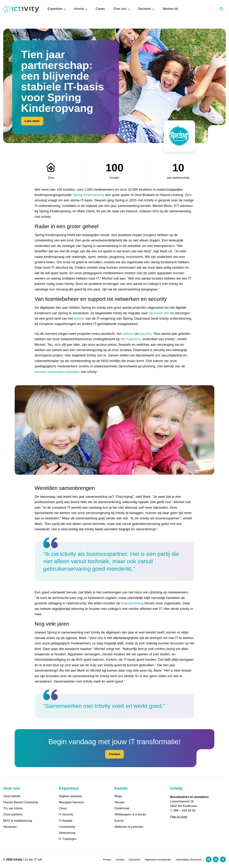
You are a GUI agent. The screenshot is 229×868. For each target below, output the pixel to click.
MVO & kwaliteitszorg (18, 821)
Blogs (118, 796)
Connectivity (67, 827)
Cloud (63, 808)
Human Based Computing (21, 802)
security (146, 341)
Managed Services (71, 802)
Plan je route (179, 817)
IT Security (66, 815)
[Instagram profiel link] (209, 859)
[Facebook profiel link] (223, 859)
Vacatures (10, 827)
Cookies (120, 860)
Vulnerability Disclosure (188, 860)
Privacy (107, 860)
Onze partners (13, 815)
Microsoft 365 (159, 320)
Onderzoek (122, 808)
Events (119, 821)
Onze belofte (12, 796)
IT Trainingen (68, 839)
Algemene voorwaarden (158, 860)
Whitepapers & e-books (130, 815)
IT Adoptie (66, 821)
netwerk (128, 341)
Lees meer (32, 122)
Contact (114, 762)
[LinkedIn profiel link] (216, 859)
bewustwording (132, 611)
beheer (79, 326)
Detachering (67, 833)
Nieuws (120, 802)
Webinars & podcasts (129, 827)
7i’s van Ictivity (13, 808)
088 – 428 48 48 (184, 810)
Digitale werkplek (70, 796)
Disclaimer (135, 860)
